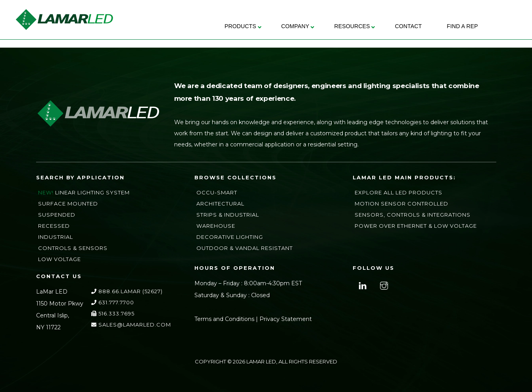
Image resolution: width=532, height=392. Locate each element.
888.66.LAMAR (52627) (127, 291)
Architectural (220, 204)
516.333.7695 (113, 313)
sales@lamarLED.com (131, 325)
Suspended (57, 215)
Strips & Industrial (228, 215)
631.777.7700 (113, 302)
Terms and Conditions (224, 319)
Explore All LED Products (399, 192)
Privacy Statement (286, 319)
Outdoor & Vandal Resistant (245, 248)
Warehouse (216, 226)
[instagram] (383, 285)
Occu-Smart (217, 192)
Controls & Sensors (73, 248)
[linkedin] (362, 285)
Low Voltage (60, 259)
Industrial (56, 237)
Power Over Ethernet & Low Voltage (416, 226)
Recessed (54, 226)
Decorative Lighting (230, 237)
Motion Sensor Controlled (401, 204)
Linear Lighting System (92, 192)
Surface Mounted (68, 204)
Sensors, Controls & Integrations (413, 215)
